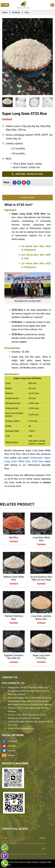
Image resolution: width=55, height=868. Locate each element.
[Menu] (5, 5)
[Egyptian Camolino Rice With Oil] (14, 641)
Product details (27, 198)
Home (5, 12)
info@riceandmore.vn (24, 728)
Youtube (9, 746)
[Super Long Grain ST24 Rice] (41, 641)
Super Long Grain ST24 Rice (41, 657)
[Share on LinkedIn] (28, 183)
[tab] (27, 197)
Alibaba (9, 755)
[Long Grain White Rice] (41, 524)
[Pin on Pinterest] (24, 183)
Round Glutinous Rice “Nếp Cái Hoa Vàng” (41, 578)
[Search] (52, 5)
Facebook (10, 741)
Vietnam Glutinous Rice (14, 618)
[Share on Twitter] (19, 183)
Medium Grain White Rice (14, 578)
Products (16, 12)
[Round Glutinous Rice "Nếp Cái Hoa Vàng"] (41, 563)
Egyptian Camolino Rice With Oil (14, 657)
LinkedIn (9, 751)
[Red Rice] (14, 524)
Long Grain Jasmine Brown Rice (41, 618)
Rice (27, 12)
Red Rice (14, 538)
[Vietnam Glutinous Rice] (14, 602)
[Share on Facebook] (15, 183)
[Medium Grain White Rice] (14, 563)
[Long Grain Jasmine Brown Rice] (41, 602)
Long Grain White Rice (41, 539)
